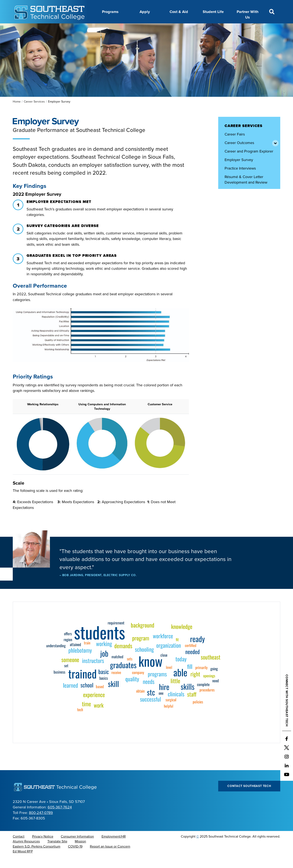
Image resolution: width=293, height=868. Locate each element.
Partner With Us (248, 14)
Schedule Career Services (246, 201)
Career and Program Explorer (249, 162)
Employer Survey (239, 170)
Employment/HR (114, 847)
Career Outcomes (239, 153)
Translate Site (57, 852)
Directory (136, 28)
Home (17, 112)
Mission (80, 852)
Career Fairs (235, 145)
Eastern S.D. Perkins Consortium (37, 857)
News (154, 28)
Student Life (213, 12)
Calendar (115, 28)
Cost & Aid (179, 12)
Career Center (91, 28)
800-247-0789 (41, 823)
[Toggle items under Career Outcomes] (275, 153)
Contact (19, 847)
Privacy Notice (43, 847)
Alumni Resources (26, 852)
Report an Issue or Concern (110, 857)
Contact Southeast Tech (249, 797)
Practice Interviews (240, 179)
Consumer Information (77, 847)
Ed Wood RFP (23, 862)
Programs (110, 12)
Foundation (174, 28)
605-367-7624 (60, 818)
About (69, 28)
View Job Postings (240, 210)
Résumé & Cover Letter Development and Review (246, 190)
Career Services (34, 112)
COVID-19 (75, 857)
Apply (145, 12)
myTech (196, 28)
